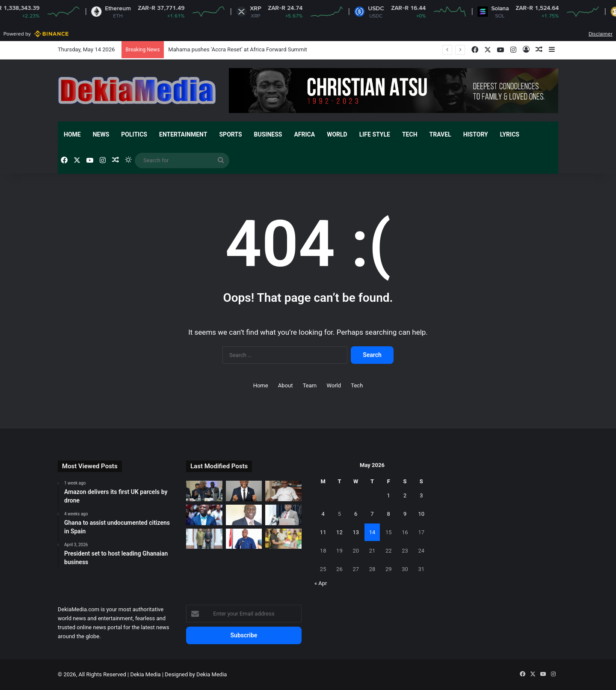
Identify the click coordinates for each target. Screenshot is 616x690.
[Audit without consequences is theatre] (244, 515)
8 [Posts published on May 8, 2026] (389, 514)
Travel (440, 134)
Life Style (375, 134)
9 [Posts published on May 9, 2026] (405, 514)
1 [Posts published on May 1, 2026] (389, 495)
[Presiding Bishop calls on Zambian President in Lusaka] (204, 539)
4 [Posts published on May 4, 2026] (323, 514)
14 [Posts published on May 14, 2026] (372, 532)
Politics (134, 134)
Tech (410, 134)
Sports (230, 134)
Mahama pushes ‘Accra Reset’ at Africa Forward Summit (237, 49)
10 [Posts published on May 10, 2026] (422, 514)
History (476, 134)
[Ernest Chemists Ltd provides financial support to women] (283, 539)
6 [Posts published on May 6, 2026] (356, 514)
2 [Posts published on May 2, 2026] (405, 495)
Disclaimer (601, 34)
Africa (304, 134)
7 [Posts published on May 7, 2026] (372, 514)
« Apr (321, 583)
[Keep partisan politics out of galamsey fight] (204, 515)
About (286, 385)
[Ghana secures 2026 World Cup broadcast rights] (283, 491)
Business (268, 134)
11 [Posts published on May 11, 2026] (323, 532)
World (337, 134)
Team (310, 385)
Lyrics (510, 134)
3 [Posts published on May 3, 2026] (421, 495)
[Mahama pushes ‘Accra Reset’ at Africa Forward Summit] (204, 491)
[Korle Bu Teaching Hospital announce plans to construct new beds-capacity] (283, 515)
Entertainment (183, 134)
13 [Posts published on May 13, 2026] (356, 532)
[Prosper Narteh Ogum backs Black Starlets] (244, 491)
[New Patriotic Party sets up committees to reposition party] (244, 539)
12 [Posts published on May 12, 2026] (339, 532)
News (101, 134)
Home (72, 134)
